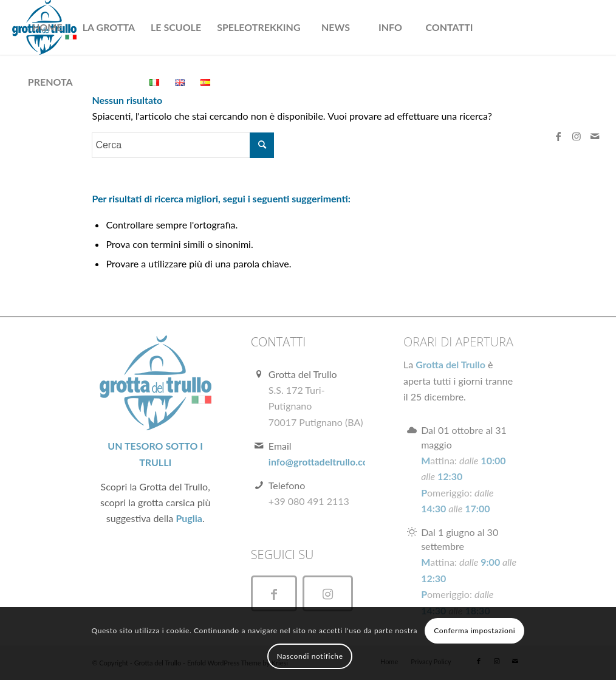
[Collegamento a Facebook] (558, 136)
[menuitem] (47, 27)
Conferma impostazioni (474, 630)
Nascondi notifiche (310, 656)
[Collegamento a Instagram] (577, 136)
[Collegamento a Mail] (595, 136)
